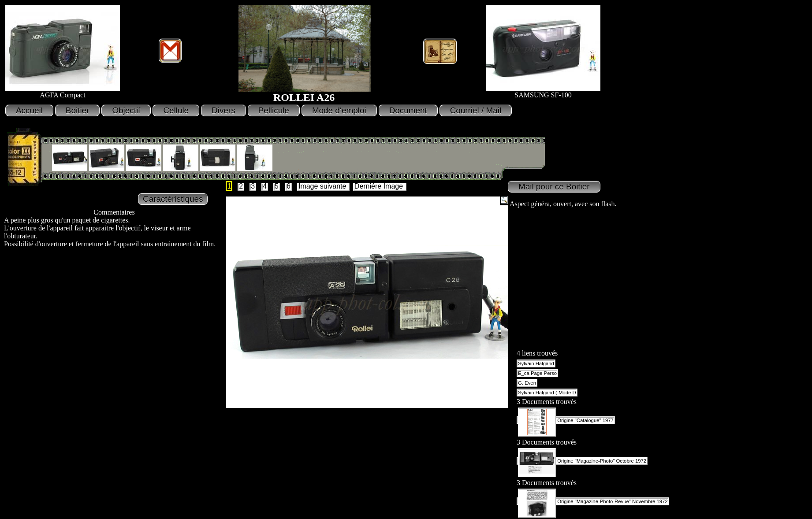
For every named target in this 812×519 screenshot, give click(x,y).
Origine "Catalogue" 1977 (566, 420)
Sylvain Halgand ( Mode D (547, 393)
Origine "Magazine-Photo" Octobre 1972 (582, 461)
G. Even (527, 383)
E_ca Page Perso (537, 373)
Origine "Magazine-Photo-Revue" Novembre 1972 (593, 501)
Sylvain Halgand (536, 363)
